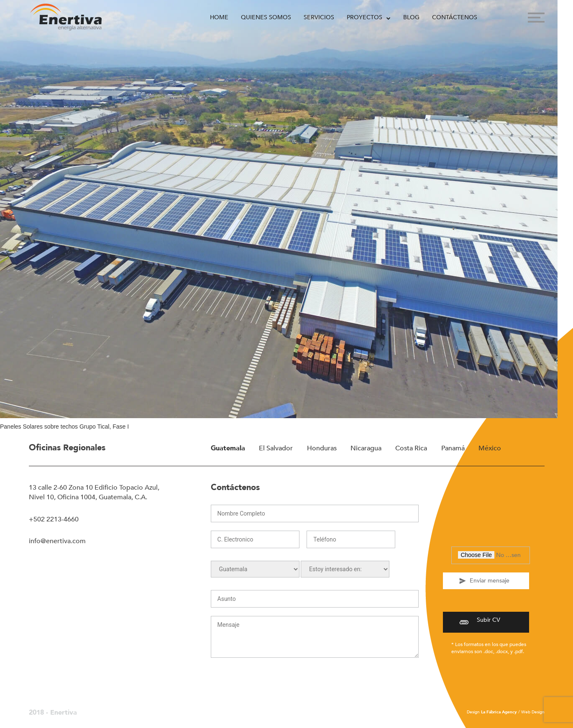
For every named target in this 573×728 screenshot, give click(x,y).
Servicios (319, 17)
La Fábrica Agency (499, 712)
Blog (411, 17)
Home (219, 17)
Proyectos (365, 17)
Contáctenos (455, 17)
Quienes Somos (266, 17)
